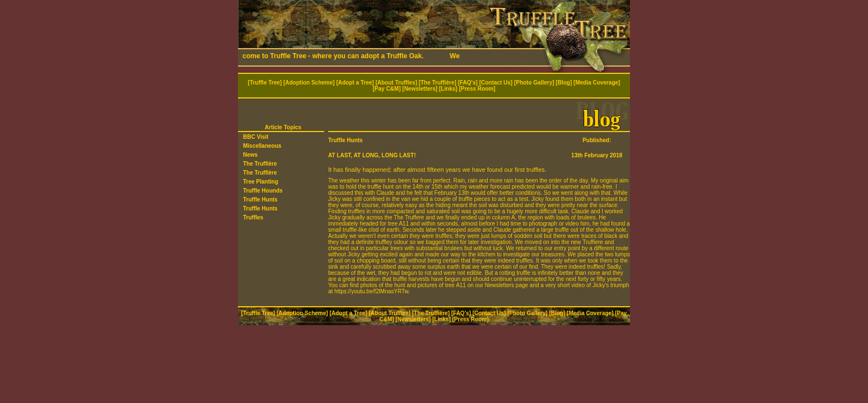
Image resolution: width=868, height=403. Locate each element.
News (250, 155)
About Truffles (396, 83)
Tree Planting (261, 182)
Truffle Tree (265, 83)
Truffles (253, 217)
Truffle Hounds (263, 191)
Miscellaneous (262, 146)
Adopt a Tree (355, 83)
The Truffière (438, 83)
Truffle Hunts (260, 200)
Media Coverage (597, 83)
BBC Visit (256, 137)
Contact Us (496, 83)
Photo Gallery (534, 83)
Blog (564, 83)
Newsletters (420, 89)
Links (448, 89)
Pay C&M (387, 89)
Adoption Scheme (309, 83)
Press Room (477, 89)
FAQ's (468, 83)
